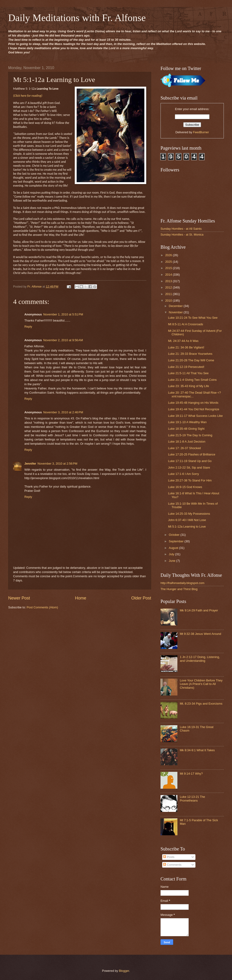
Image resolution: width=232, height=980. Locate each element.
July (172, 554)
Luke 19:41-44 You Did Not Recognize (194, 409)
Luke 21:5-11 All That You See (188, 373)
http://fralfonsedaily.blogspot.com (182, 583)
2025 (169, 262)
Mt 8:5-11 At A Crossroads (186, 324)
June (172, 561)
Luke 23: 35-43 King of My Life (189, 386)
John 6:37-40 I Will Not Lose (187, 520)
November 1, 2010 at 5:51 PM (63, 314)
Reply (28, 327)
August (174, 548)
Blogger (124, 971)
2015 (169, 268)
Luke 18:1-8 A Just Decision (187, 442)
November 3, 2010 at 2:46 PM (63, 412)
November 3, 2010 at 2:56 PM (57, 464)
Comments (172, 865)
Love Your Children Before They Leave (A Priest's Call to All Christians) (201, 684)
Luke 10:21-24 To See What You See (193, 318)
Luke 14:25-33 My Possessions (189, 514)
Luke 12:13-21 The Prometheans (192, 799)
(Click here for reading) (28, 96)
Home (81, 598)
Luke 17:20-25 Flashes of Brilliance (192, 454)
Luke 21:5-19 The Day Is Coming (190, 435)
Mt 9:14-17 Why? (191, 774)
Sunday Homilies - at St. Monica (182, 235)
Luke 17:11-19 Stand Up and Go (190, 461)
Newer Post (19, 598)
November (176, 312)
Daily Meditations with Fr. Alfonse (77, 18)
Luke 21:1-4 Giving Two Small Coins (192, 380)
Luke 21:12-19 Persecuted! (186, 367)
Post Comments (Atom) (42, 607)
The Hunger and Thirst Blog (179, 589)
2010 (169, 301)
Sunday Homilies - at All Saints (181, 229)
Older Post (141, 598)
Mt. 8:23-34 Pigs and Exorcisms (201, 704)
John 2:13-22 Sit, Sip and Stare (189, 468)
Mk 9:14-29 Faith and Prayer (199, 610)
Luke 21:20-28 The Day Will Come (191, 360)
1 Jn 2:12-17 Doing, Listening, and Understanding (200, 659)
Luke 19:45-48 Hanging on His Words (193, 403)
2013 (169, 281)
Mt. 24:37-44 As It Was (183, 341)
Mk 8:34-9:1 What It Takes (197, 750)
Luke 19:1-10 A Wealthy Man (187, 422)
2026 (169, 255)
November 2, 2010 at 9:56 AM (63, 340)
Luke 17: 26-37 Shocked (184, 448)
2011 (169, 294)
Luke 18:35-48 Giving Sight (186, 429)
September (177, 541)
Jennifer (30, 464)
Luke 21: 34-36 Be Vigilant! (186, 347)
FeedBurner (201, 132)
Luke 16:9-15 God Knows (185, 487)
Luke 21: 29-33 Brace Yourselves (190, 354)
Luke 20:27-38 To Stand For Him (190, 480)
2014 (169, 275)
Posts (169, 857)
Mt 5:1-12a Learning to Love (187, 527)
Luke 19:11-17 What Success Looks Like (195, 416)
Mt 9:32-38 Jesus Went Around (200, 634)
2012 (169, 287)
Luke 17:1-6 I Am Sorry (183, 474)
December (176, 306)
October (174, 535)
